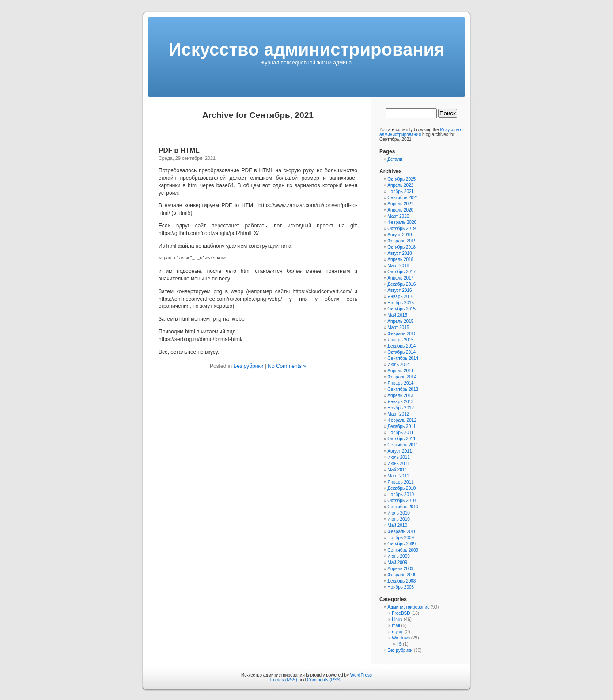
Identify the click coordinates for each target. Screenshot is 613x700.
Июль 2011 (399, 457)
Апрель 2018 (400, 259)
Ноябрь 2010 (401, 494)
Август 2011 (399, 451)
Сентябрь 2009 (403, 550)
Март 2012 (398, 414)
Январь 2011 (400, 482)
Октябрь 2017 (401, 272)
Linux (397, 619)
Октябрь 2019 (401, 229)
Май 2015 (397, 315)
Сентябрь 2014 (403, 358)
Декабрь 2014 (401, 346)
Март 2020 (398, 216)
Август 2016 (399, 290)
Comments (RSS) (324, 680)
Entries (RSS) (284, 680)
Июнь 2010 (398, 519)
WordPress (361, 675)
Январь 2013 (400, 402)
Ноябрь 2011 (401, 433)
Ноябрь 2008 (401, 587)
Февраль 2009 (402, 575)
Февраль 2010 (402, 532)
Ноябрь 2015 (401, 303)
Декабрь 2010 (401, 488)
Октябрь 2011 (401, 439)
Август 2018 (399, 253)
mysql (397, 632)
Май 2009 (397, 562)
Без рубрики (248, 366)
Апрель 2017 (400, 278)
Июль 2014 (399, 365)
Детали (395, 159)
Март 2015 (398, 327)
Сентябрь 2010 (403, 507)
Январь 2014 (400, 383)
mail (396, 626)
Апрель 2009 (400, 569)
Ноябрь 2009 (401, 538)
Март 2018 (398, 266)
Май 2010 (397, 525)
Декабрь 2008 (401, 581)
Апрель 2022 (400, 185)
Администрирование (408, 607)
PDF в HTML (179, 150)
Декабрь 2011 (401, 426)
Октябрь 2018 (401, 247)
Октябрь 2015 (401, 309)
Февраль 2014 (402, 377)
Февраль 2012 (402, 420)
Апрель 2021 (400, 204)
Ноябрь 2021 (401, 191)
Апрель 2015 (400, 321)
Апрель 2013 (400, 395)
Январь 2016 (400, 297)
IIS (399, 644)
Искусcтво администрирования (307, 49)
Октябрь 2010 (401, 501)
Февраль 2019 (402, 241)
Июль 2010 (399, 513)
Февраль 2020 (402, 222)
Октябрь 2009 (401, 544)
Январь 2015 (400, 340)
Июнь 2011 (398, 464)
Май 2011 (397, 470)
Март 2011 (398, 476)
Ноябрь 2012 (401, 408)
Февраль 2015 (402, 334)
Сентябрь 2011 (403, 445)
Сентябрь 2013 (403, 389)
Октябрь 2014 (401, 352)
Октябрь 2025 (401, 179)
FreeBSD (401, 613)
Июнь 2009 (398, 556)
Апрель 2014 (400, 371)
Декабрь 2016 (401, 284)
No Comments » (287, 366)
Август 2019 (399, 235)
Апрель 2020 (400, 210)
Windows (401, 638)
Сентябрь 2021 (403, 198)
